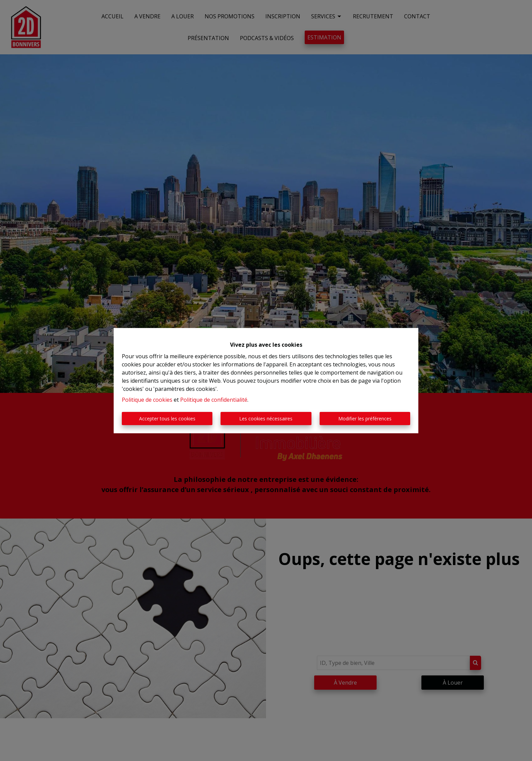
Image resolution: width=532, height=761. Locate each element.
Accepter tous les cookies (167, 419)
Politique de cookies (147, 400)
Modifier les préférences (365, 419)
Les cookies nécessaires (266, 419)
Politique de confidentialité (214, 400)
